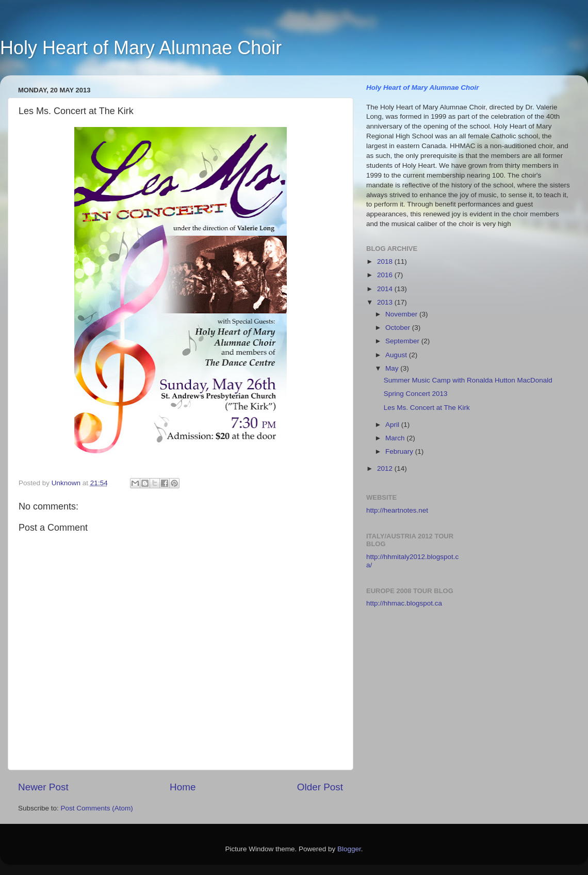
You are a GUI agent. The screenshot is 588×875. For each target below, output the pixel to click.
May (393, 368)
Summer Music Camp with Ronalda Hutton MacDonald (468, 380)
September (403, 341)
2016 (386, 275)
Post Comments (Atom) (97, 808)
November (402, 314)
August (397, 355)
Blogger (349, 849)
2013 (386, 302)
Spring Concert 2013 (416, 394)
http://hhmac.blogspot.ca (404, 603)
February (400, 451)
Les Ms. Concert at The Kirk (427, 408)
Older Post (320, 787)
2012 (386, 468)
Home (183, 787)
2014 (386, 289)
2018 (386, 261)
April (393, 425)
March (396, 438)
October (399, 328)
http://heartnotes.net (397, 510)
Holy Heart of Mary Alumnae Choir (141, 48)
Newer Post (43, 787)
